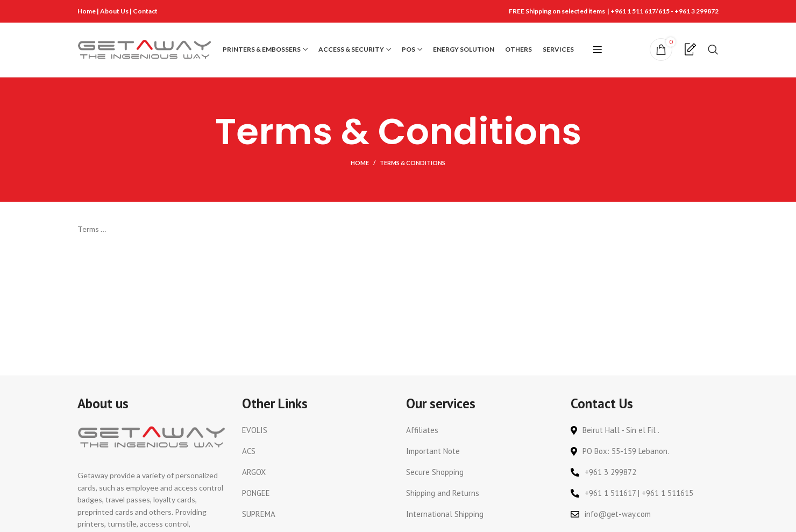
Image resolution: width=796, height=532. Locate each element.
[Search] (713, 51)
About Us (115, 11)
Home (87, 11)
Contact (145, 11)
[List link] (316, 432)
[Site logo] (145, 50)
